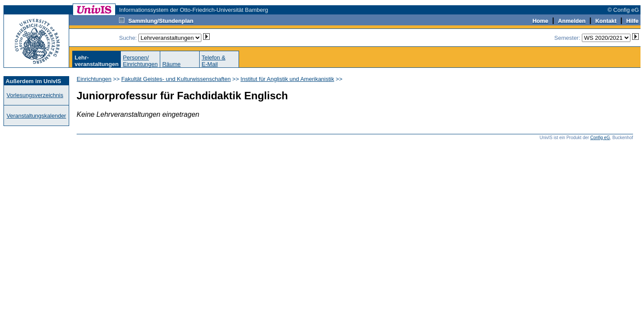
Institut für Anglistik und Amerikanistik (287, 79)
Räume (172, 64)
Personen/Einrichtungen (141, 61)
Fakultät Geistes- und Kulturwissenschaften (176, 79)
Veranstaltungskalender (36, 116)
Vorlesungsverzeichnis (35, 95)
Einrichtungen (94, 79)
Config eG (600, 138)
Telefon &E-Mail (214, 61)
